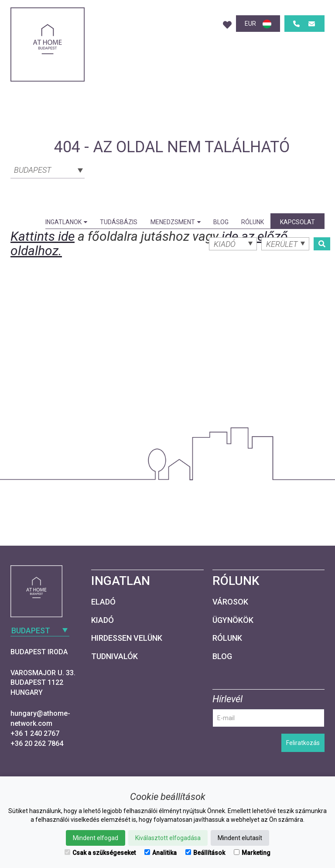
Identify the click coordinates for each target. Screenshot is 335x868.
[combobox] (48, 169)
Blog (221, 222)
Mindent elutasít (240, 838)
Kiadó (103, 620)
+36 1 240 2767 (35, 733)
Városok (230, 602)
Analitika (161, 853)
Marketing (252, 853)
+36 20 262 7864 (37, 743)
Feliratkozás (303, 743)
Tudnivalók (115, 656)
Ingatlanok (66, 222)
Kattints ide (43, 236)
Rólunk (253, 222)
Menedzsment (176, 222)
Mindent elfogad (96, 838)
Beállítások (205, 853)
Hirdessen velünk (127, 638)
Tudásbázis (119, 222)
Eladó (103, 602)
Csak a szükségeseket (100, 853)
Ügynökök (233, 620)
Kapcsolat (297, 222)
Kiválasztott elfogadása (168, 838)
